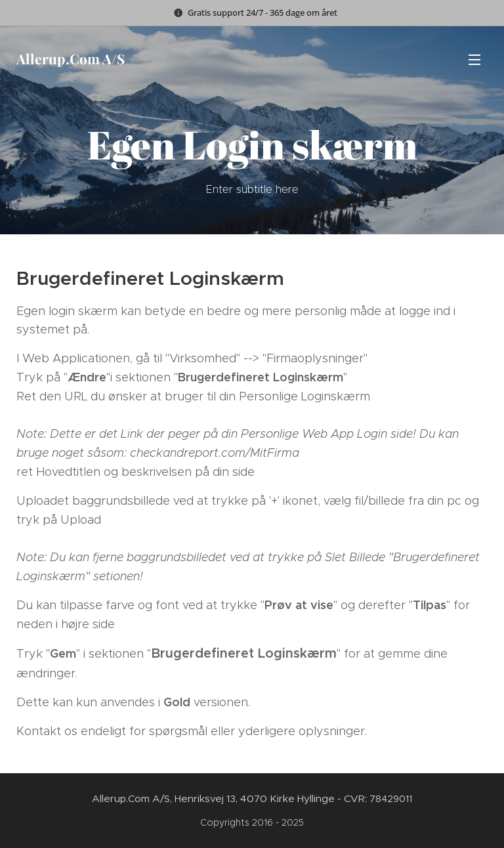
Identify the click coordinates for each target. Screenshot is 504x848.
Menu (474, 60)
